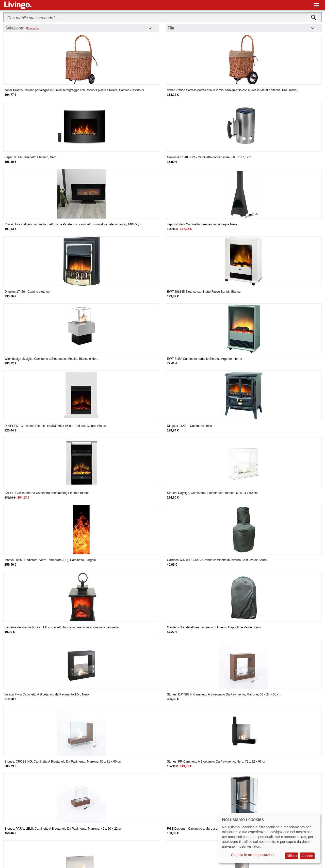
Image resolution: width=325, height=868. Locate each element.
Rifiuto (292, 856)
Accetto (307, 856)
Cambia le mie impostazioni (253, 855)
